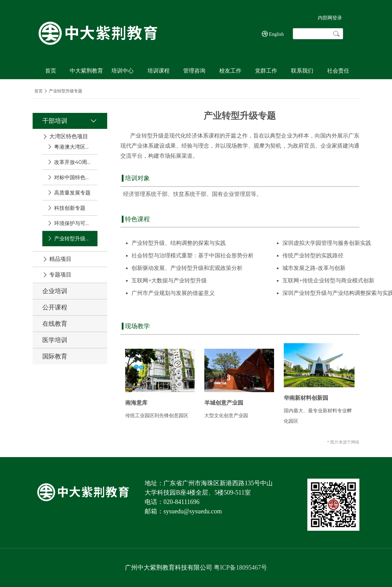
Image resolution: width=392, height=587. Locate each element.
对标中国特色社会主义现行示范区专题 (73, 177)
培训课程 (159, 71)
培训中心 (122, 71)
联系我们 (302, 71)
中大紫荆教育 (86, 71)
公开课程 (55, 307)
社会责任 (338, 71)
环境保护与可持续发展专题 (73, 223)
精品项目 (60, 259)
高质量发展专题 (72, 193)
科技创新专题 (70, 208)
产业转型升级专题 (73, 238)
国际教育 (55, 356)
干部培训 (55, 121)
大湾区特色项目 (69, 137)
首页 (51, 71)
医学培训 (55, 340)
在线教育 (55, 324)
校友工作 (230, 71)
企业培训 (55, 291)
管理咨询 (194, 71)
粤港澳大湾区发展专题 (73, 147)
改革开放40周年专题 (73, 162)
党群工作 (266, 71)
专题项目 (60, 275)
